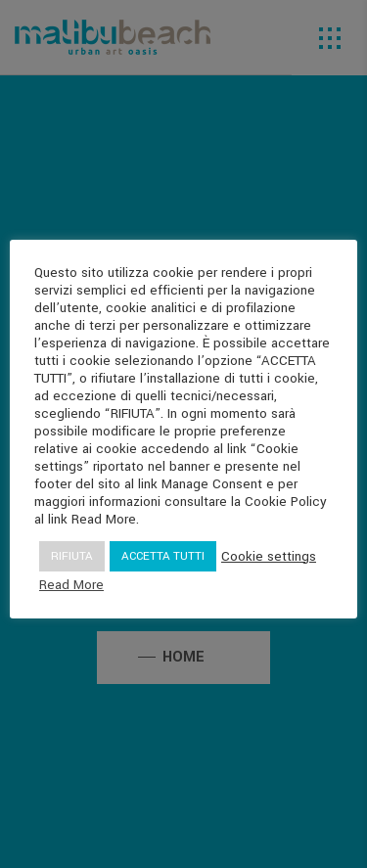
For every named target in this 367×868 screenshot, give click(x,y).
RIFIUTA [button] (72, 556)
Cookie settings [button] (269, 557)
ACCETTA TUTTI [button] (163, 556)
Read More (71, 585)
